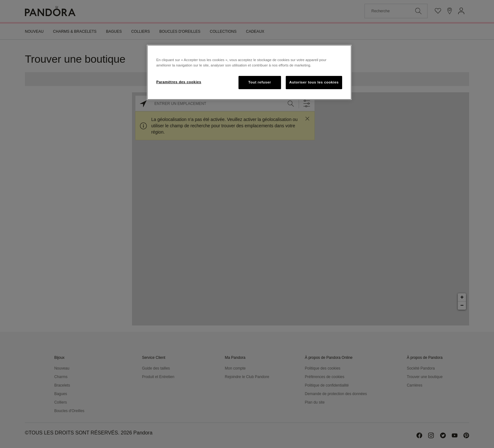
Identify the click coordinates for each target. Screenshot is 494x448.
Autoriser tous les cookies (314, 82)
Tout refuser (260, 82)
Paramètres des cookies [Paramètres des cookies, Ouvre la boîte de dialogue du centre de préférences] (179, 82)
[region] (249, 72)
